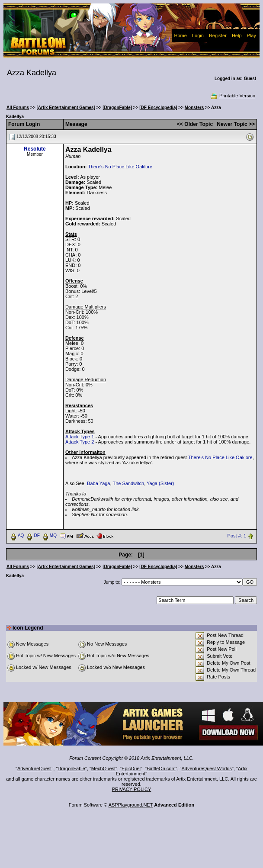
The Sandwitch (128, 483)
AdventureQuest (35, 768)
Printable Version (233, 96)
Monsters (194, 108)
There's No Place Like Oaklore (120, 167)
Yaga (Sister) (160, 483)
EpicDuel (131, 768)
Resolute (35, 149)
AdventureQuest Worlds (207, 768)
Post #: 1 (237, 536)
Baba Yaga (98, 483)
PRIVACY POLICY (132, 789)
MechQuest (103, 768)
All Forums (18, 108)
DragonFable (71, 768)
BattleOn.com (161, 768)
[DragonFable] (117, 108)
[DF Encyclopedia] (158, 108)
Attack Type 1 (80, 437)
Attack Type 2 (80, 442)
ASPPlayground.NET (131, 805)
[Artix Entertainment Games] (66, 108)
